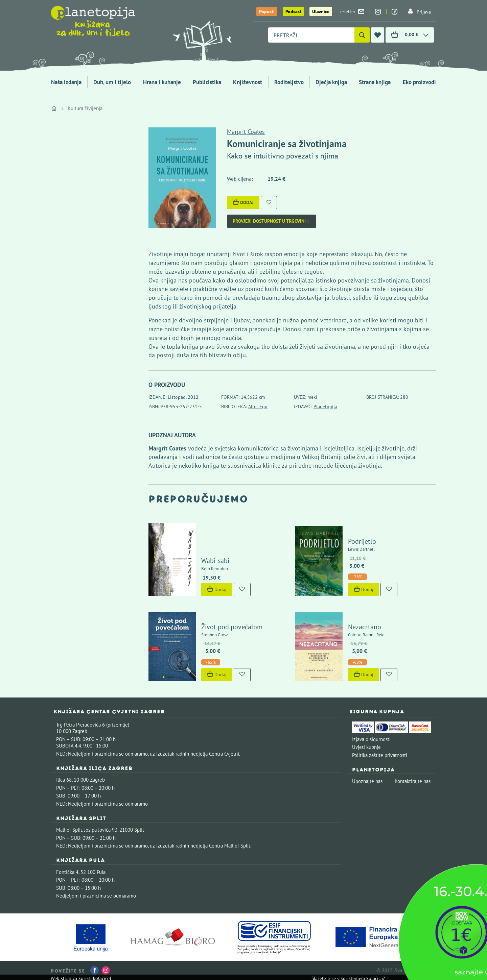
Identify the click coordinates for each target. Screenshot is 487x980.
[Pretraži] (362, 35)
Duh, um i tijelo (112, 82)
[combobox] (311, 35)
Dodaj (243, 202)
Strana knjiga (375, 82)
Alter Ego (258, 407)
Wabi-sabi (215, 561)
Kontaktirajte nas (413, 781)
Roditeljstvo (289, 82)
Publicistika (207, 82)
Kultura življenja (85, 108)
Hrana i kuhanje (162, 82)
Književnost (248, 82)
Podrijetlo (362, 541)
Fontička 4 (67, 872)
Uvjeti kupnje (366, 747)
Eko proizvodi (419, 82)
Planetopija (325, 407)
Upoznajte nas (367, 781)
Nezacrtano (365, 627)
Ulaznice (321, 11)
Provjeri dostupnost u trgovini (272, 221)
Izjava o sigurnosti (371, 739)
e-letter (352, 11)
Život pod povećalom (232, 627)
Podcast (293, 11)
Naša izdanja (66, 82)
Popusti (267, 11)
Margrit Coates (246, 132)
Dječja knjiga (331, 82)
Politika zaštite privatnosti (380, 755)
